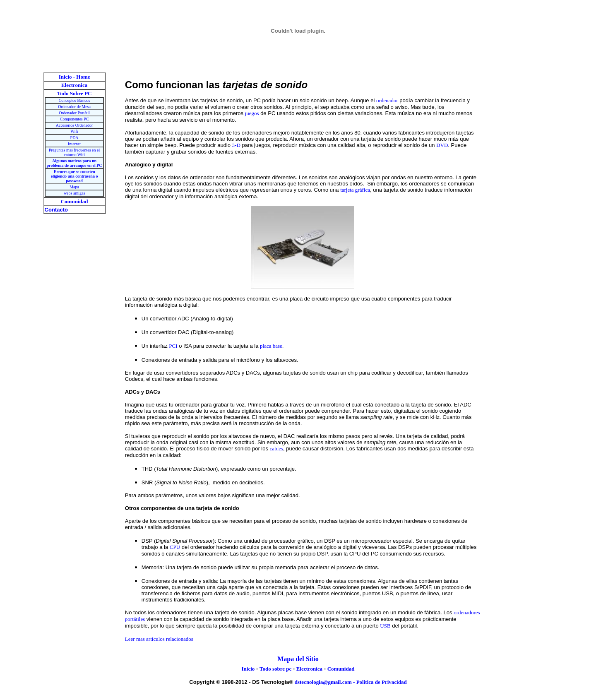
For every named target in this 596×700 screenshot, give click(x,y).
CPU (175, 547)
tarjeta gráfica (355, 190)
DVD (442, 145)
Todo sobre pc (275, 669)
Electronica (309, 669)
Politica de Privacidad (382, 682)
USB (385, 626)
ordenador (387, 100)
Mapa (74, 187)
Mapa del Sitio (298, 659)
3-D (236, 145)
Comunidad (341, 669)
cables (276, 449)
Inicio (248, 669)
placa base (271, 346)
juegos (252, 113)
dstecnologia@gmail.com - (326, 682)
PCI (173, 346)
